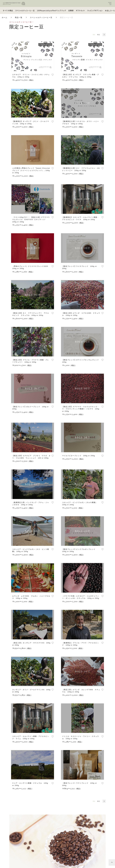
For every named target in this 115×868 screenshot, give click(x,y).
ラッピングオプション (95, 10)
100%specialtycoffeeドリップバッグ (51, 10)
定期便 (71, 10)
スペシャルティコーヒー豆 (25, 10)
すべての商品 (8, 10)
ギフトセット (80, 10)
